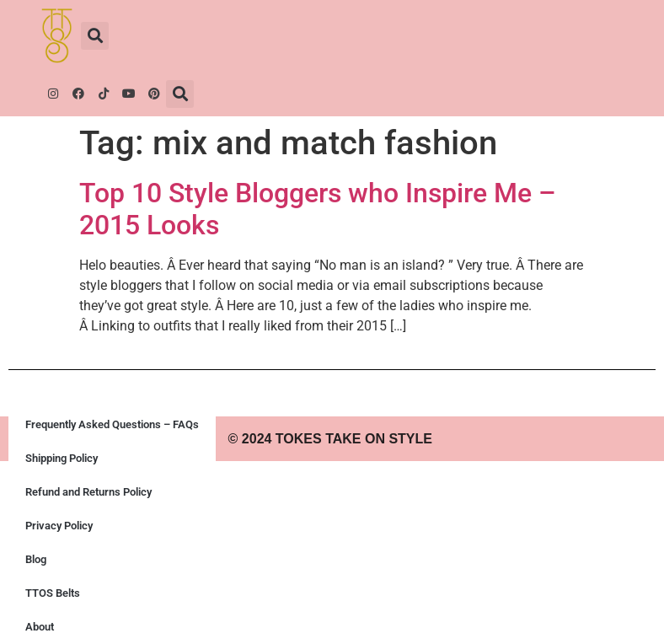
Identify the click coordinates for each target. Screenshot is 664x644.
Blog (36, 559)
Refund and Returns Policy (88, 492)
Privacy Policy (59, 526)
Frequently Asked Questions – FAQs (112, 424)
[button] (95, 36)
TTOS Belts (53, 593)
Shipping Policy (62, 458)
